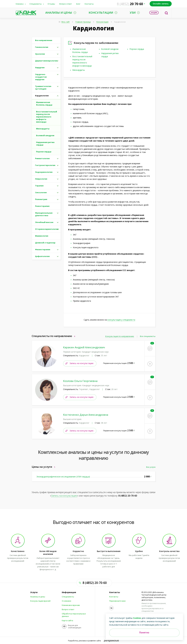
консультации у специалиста (121, 320)
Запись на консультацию (82, 363)
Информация (69, 592)
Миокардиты (79, 70)
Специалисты (36, 4)
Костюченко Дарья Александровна (86, 415)
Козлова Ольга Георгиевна (80, 381)
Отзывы (51, 4)
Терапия (39, 186)
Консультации (102, 22)
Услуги (34, 592)
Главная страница (83, 22)
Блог (78, 4)
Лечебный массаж (44, 222)
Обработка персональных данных (74, 615)
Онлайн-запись (161, 4)
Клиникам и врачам (71, 605)
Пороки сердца (137, 49)
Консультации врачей (40, 601)
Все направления (44, 40)
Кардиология (120, 22)
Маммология (42, 236)
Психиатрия (41, 199)
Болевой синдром (110, 49)
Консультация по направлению (120, 336)
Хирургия (40, 68)
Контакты (89, 4)
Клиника (20, 4)
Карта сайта (67, 620)
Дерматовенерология (46, 61)
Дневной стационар (45, 243)
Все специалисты (148, 336)
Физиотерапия (43, 249)
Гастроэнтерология (45, 165)
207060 (130, 4)
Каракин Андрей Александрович (84, 347)
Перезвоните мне (117, 601)
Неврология (41, 179)
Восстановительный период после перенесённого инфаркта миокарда (47, 117)
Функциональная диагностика (44, 214)
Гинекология (42, 47)
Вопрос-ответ (66, 4)
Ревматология (42, 158)
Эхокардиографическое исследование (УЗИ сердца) (63, 476)
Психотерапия (42, 206)
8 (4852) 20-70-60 (128, 496)
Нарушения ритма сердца (45, 144)
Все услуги (151, 467)
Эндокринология (44, 172)
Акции (154, 13)
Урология (40, 54)
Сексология (41, 192)
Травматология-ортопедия (43, 88)
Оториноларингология (47, 229)
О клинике (67, 601)
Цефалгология (42, 256)
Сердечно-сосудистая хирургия (41, 77)
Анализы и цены (38, 597)
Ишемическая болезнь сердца (44, 104)
